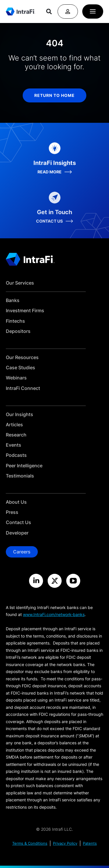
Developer (17, 533)
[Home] (20, 11)
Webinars (16, 378)
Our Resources (22, 357)
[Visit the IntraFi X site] (55, 581)
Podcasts (16, 455)
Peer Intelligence (24, 466)
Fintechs (15, 321)
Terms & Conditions (30, 843)
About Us (16, 502)
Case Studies (20, 368)
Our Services (20, 283)
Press (12, 512)
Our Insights (19, 415)
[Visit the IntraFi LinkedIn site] (36, 581)
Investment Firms (25, 311)
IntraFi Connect (23, 388)
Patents (90, 843)
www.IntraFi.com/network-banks (54, 614)
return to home (54, 95)
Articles (14, 425)
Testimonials (20, 476)
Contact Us (18, 522)
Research (16, 435)
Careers (22, 552)
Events (14, 445)
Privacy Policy (65, 843)
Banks (13, 300)
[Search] (49, 11)
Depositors (18, 331)
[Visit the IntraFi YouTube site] (73, 581)
